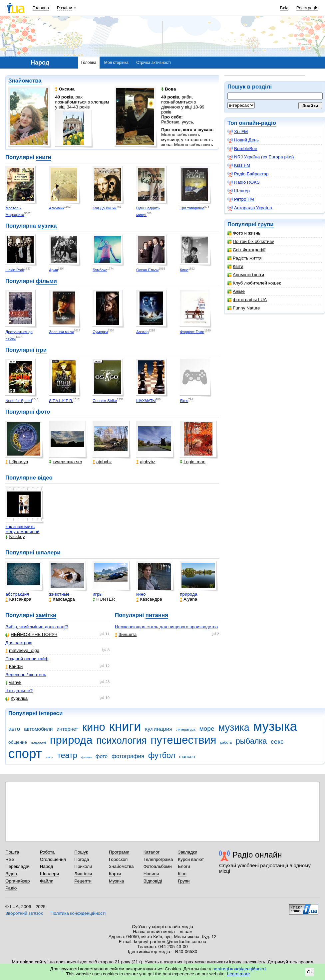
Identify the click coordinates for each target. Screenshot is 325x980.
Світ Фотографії (246, 250)
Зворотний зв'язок (24, 913)
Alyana (188, 599)
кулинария (159, 729)
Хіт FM (238, 132)
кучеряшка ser (66, 462)
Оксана (65, 89)
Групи (184, 881)
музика (47, 226)
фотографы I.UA (247, 300)
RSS (10, 859)
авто (14, 729)
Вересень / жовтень (26, 675)
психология (121, 740)
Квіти (235, 266)
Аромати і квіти (246, 275)
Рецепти (83, 881)
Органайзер (17, 881)
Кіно (182, 874)
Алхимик (56, 208)
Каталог (152, 852)
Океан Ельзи (147, 270)
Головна (41, 8)
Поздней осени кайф (27, 659)
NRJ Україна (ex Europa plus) (261, 157)
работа (226, 742)
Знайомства (25, 81)
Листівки (83, 874)
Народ (47, 866)
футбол (162, 755)
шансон (187, 757)
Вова (168, 89)
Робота (47, 852)
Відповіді (153, 881)
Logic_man (193, 462)
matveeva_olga (22, 650)
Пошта (12, 852)
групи (266, 224)
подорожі (38, 742)
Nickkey (15, 537)
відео (45, 478)
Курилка (16, 698)
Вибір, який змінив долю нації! (37, 627)
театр (67, 755)
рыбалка (251, 741)
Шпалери (49, 874)
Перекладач (18, 866)
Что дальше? (19, 691)
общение (18, 742)
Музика (116, 881)
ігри (41, 350)
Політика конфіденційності (78, 913)
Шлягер (239, 191)
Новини (151, 874)
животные (59, 594)
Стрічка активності (153, 63)
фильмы (86, 757)
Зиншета (126, 634)
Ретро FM (241, 199)
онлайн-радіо (257, 123)
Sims (184, 401)
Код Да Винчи (105, 208)
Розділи (65, 8)
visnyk (13, 682)
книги (44, 157)
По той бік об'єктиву (251, 241)
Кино (184, 270)
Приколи (83, 866)
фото (43, 412)
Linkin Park (15, 270)
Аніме (236, 291)
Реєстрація (307, 8)
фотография (128, 756)
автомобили (38, 729)
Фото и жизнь (244, 233)
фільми (46, 281)
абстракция (17, 594)
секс (277, 742)
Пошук (81, 852)
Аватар (142, 332)
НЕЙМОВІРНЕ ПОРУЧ (31, 634)
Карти (115, 874)
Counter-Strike (105, 401)
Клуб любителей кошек (254, 283)
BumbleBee (242, 149)
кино (141, 594)
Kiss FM (239, 165)
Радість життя (245, 258)
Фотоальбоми (158, 866)
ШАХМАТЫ (146, 401)
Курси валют (191, 859)
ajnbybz (102, 462)
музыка (275, 726)
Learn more (239, 974)
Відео (11, 874)
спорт (25, 754)
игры (98, 594)
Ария (53, 270)
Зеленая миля (61, 332)
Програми (119, 852)
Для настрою (19, 643)
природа (188, 594)
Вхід (284, 8)
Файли (47, 881)
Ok (310, 972)
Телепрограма (158, 859)
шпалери (48, 553)
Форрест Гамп (192, 332)
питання (157, 615)
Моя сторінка (116, 63)
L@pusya (17, 462)
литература (186, 729)
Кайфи (14, 666)
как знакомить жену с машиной (22, 529)
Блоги (184, 866)
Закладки (187, 852)
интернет (67, 729)
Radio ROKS (244, 182)
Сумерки (100, 332)
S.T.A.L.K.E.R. (61, 401)
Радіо (11, 888)
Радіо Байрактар (248, 174)
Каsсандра (18, 599)
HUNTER (104, 599)
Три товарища (192, 208)
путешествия (183, 740)
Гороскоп (118, 859)
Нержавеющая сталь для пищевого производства (166, 627)
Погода (82, 859)
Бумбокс (100, 270)
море (207, 729)
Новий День (243, 140)
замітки (46, 615)
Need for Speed (18, 401)
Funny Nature (244, 308)
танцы (49, 757)
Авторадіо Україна (250, 208)
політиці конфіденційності (239, 969)
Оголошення (53, 859)
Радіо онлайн (257, 855)
